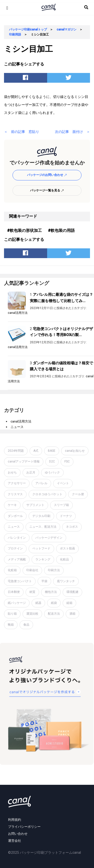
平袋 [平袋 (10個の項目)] (44, 581)
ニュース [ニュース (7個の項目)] (14, 527)
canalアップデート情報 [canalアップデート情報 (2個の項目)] (24, 461)
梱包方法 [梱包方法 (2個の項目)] (51, 592)
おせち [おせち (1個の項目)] (12, 472)
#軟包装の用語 (61, 230)
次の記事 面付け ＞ (72, 132)
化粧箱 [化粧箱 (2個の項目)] (12, 570)
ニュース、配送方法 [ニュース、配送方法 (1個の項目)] (43, 527)
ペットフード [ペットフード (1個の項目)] (41, 548)
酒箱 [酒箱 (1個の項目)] (72, 614)
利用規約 (15, 820)
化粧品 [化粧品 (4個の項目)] (64, 559)
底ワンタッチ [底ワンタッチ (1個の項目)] (66, 581)
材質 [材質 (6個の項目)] (32, 592)
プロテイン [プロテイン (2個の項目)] (15, 548)
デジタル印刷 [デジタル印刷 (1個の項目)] (41, 516)
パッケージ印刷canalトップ (28, 29)
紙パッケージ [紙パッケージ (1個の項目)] (17, 603)
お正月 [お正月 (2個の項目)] (31, 472)
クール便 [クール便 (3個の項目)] (78, 494)
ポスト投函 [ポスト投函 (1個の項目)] (67, 548)
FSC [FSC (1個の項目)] (67, 461)
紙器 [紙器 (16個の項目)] (38, 603)
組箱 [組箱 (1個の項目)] (69, 603)
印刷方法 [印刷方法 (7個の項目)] (54, 570)
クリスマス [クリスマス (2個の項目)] (15, 494)
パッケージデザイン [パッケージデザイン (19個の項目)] (49, 538)
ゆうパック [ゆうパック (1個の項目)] (52, 472)
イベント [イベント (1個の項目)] (63, 483)
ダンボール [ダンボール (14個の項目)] (15, 516)
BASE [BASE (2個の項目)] (52, 451)
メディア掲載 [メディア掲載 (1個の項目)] (17, 559)
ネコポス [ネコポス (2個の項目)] (72, 527)
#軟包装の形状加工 (24, 230)
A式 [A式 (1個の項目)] (36, 451)
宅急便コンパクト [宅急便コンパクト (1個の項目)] (20, 581)
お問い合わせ (18, 834)
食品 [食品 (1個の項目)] (26, 625)
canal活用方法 (18, 313)
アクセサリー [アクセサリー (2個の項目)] (17, 483)
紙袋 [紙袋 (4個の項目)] (54, 603)
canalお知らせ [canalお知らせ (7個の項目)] (75, 451)
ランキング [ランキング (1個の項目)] (43, 559)
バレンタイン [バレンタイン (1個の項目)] (17, 538)
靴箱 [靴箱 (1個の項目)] (11, 625)
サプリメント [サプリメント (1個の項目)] (35, 505)
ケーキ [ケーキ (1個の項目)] (12, 505)
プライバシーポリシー (24, 827)
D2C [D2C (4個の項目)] (52, 461)
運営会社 (15, 841)
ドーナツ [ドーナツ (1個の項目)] (66, 516)
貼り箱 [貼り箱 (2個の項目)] (12, 614)
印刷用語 (15, 34)
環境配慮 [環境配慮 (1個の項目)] (72, 592)
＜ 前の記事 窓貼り (22, 132)
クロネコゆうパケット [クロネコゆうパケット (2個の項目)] (47, 494)
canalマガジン (67, 29)
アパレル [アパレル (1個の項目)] (41, 483)
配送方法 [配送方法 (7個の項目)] (54, 614)
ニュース (17, 427)
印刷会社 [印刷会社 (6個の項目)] (32, 570)
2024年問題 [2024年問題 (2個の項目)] (16, 451)
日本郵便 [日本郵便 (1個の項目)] (14, 592)
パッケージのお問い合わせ (47, 175)
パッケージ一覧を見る (47, 190)
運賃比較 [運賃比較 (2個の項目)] (32, 614)
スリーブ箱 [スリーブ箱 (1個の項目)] (61, 505)
